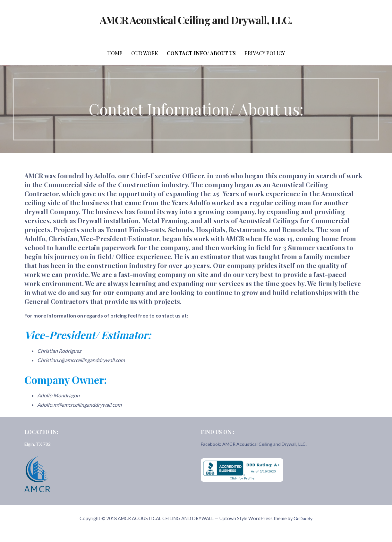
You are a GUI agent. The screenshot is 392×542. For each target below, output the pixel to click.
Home (115, 53)
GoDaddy (303, 518)
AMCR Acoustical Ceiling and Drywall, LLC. (196, 20)
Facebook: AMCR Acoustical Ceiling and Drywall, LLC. (254, 444)
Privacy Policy (265, 53)
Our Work (145, 53)
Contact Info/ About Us (201, 53)
